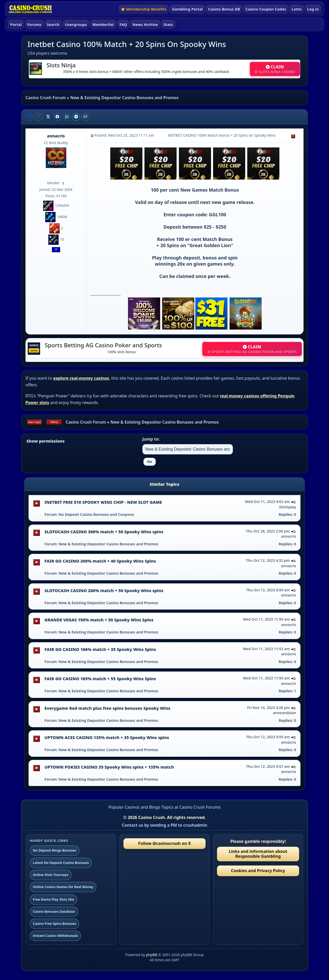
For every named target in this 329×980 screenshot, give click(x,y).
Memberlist (103, 24)
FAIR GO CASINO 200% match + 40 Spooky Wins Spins (100, 561)
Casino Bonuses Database (54, 911)
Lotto (297, 9)
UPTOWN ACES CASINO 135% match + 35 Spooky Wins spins (107, 738)
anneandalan (285, 713)
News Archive (145, 24)
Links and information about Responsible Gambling (258, 854)
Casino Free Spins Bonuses (55, 923)
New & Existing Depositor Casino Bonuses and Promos (124, 98)
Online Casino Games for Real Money (63, 887)
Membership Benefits (144, 9)
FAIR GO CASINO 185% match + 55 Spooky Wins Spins (100, 679)
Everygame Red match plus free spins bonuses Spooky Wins (107, 708)
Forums (34, 24)
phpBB (152, 955)
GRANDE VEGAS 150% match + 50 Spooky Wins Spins (99, 620)
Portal (16, 24)
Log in (313, 9)
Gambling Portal (187, 9)
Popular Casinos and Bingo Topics (141, 807)
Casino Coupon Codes (266, 9)
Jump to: (151, 439)
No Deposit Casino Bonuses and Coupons (96, 514)
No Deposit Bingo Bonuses (55, 850)
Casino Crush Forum (46, 98)
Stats (168, 24)
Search (53, 24)
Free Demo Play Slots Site (54, 899)
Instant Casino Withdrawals (56, 936)
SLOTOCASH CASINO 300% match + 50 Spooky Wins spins (104, 532)
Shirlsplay (288, 507)
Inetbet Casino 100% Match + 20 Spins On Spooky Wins (127, 44)
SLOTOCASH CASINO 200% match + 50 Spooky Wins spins (104, 591)
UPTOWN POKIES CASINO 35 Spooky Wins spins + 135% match (109, 767)
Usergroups (76, 24)
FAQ (123, 24)
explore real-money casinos (81, 378)
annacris (56, 136)
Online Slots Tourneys (51, 875)
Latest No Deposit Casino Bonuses (61, 863)
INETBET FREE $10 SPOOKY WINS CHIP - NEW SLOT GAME (103, 502)
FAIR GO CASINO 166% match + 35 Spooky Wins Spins (100, 649)
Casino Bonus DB (224, 9)
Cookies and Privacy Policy (258, 871)
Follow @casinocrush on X (165, 843)
